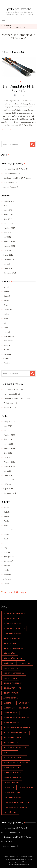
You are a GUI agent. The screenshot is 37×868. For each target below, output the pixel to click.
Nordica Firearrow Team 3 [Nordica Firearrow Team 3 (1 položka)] (15, 748)
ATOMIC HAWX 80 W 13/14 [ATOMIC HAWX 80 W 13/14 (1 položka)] (14, 614)
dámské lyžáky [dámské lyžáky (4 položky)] (10, 653)
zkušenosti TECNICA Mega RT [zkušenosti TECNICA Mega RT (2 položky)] (16, 807)
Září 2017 (7, 237)
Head (6, 318)
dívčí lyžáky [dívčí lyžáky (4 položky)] (9, 663)
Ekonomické (8, 310)
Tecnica (6, 363)
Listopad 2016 (9, 246)
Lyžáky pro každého (19, 9)
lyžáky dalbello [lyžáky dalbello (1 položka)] (11, 713)
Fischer (6, 314)
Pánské (6, 350)
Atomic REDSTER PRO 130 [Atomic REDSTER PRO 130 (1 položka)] (14, 628)
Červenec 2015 (10, 259)
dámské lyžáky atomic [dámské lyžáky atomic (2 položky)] (13, 658)
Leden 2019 (8, 224)
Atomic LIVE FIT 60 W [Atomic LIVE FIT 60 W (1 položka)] (12, 624)
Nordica (7, 345)
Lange (6, 327)
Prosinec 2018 (9, 228)
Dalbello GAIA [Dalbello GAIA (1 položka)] (10, 643)
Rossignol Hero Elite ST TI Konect (17, 178)
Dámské (7, 296)
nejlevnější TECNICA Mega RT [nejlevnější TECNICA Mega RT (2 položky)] (16, 733)
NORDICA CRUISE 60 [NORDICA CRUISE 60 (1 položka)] (11, 743)
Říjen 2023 (8, 206)
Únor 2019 (8, 219)
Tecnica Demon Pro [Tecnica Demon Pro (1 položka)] (12, 783)
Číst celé (5, 130)
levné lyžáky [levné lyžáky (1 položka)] (25, 708)
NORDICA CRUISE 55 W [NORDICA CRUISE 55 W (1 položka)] (12, 738)
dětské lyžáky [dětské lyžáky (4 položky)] (25, 663)
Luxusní (7, 332)
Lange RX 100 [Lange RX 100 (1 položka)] (9, 708)
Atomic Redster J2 (11, 187)
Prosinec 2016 (9, 242)
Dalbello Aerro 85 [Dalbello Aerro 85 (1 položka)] (12, 638)
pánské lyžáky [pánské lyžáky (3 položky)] (10, 753)
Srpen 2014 (8, 268)
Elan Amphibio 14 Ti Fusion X (18, 88)
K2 (5, 323)
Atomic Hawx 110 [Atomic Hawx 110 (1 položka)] (11, 618)
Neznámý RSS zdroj (14, 592)
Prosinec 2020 (9, 215)
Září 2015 (7, 251)
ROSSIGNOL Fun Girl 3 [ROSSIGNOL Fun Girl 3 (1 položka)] (12, 773)
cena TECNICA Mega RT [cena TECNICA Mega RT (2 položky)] (13, 633)
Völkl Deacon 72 (10, 183)
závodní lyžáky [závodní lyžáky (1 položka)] (10, 812)
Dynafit (6, 305)
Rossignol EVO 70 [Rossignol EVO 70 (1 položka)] (11, 768)
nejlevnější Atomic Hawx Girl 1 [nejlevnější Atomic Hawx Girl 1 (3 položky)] (17, 728)
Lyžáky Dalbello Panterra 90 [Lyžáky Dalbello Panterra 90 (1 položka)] (16, 718)
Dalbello (7, 292)
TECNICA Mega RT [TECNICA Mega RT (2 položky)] (26, 787)
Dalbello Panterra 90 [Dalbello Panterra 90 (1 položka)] (13, 648)
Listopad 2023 (9, 201)
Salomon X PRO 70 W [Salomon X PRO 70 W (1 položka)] (12, 777)
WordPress (25, 865)
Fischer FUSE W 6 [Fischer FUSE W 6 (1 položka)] (11, 668)
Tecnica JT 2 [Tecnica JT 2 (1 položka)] (9, 787)
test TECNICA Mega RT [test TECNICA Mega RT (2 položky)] (13, 797)
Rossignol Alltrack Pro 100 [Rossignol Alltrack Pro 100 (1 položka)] (16, 763)
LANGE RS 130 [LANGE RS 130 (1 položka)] (9, 703)
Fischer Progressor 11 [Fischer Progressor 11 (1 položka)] (14, 673)
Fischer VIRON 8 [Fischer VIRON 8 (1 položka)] (10, 678)
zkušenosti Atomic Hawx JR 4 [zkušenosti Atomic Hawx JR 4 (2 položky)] (16, 802)
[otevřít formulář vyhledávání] (19, 5)
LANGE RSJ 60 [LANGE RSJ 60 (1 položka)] (24, 703)
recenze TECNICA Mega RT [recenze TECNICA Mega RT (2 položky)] (14, 758)
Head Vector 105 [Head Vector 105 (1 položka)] (11, 693)
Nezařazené (8, 341)
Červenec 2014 (10, 273)
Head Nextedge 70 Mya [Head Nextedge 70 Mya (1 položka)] (13, 683)
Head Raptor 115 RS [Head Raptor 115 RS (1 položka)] (12, 688)
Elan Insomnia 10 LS (12, 174)
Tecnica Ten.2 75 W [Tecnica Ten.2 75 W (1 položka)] (12, 792)
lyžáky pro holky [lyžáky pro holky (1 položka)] (11, 723)
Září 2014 (7, 264)
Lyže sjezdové (19, 82)
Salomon (7, 359)
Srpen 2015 (8, 255)
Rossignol (7, 354)
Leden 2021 (8, 210)
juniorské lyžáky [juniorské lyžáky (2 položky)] (11, 698)
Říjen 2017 (8, 233)
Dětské (6, 301)
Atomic (6, 287)
